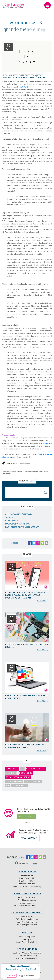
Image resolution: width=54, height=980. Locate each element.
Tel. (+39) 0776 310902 (27, 897)
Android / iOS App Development (27, 953)
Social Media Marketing (17, 524)
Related (27, 554)
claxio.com (30, 903)
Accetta (12, 976)
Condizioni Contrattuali (27, 884)
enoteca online (14, 781)
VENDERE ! (25, 87)
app (22, 769)
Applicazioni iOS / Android (18, 514)
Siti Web (9, 517)
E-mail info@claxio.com (27, 900)
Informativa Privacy (21, 887)
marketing (11, 773)
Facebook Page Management (27, 958)
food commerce (33, 781)
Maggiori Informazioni (27, 976)
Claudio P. (13, 464)
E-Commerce (12, 521)
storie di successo (36, 769)
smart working (20, 786)
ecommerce (12, 769)
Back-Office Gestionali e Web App (22, 527)
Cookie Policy (36, 887)
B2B (8, 786)
